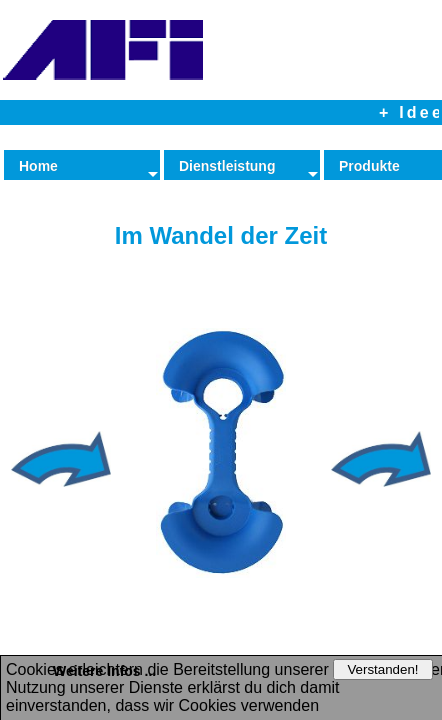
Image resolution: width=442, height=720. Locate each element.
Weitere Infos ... (104, 671)
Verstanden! (382, 669)
